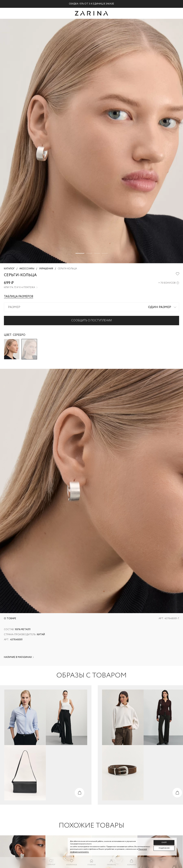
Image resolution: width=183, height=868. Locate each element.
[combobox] (91, 307)
